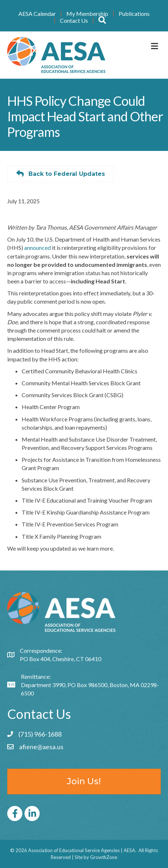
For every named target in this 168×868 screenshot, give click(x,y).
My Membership (87, 14)
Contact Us (74, 21)
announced (37, 248)
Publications (134, 14)
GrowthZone (104, 857)
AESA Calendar (37, 14)
